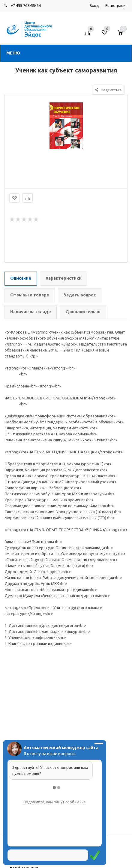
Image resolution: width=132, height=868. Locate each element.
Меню (13, 53)
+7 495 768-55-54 (26, 5)
